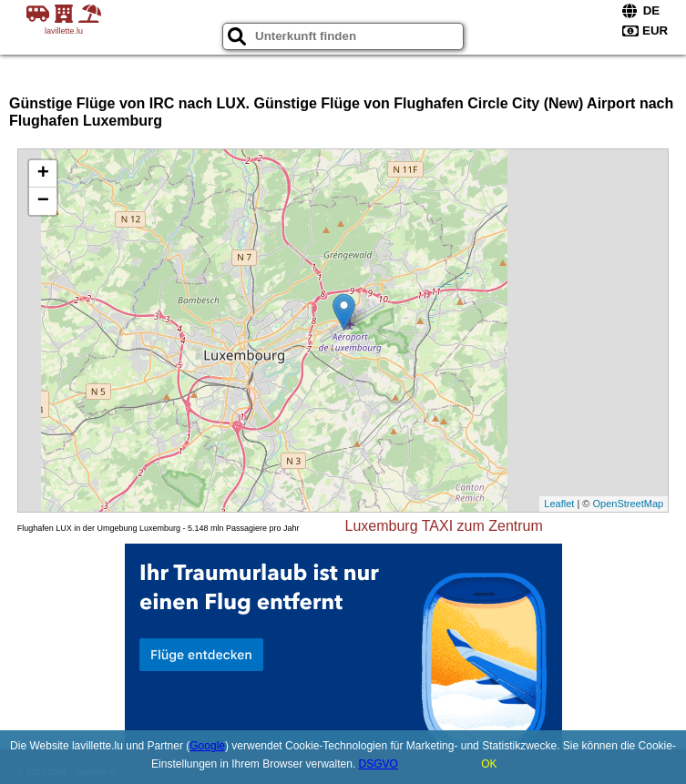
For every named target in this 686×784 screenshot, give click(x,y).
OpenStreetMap (629, 504)
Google (207, 746)
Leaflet (559, 504)
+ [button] (43, 174)
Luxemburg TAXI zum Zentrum (444, 526)
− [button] (43, 201)
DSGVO (379, 764)
